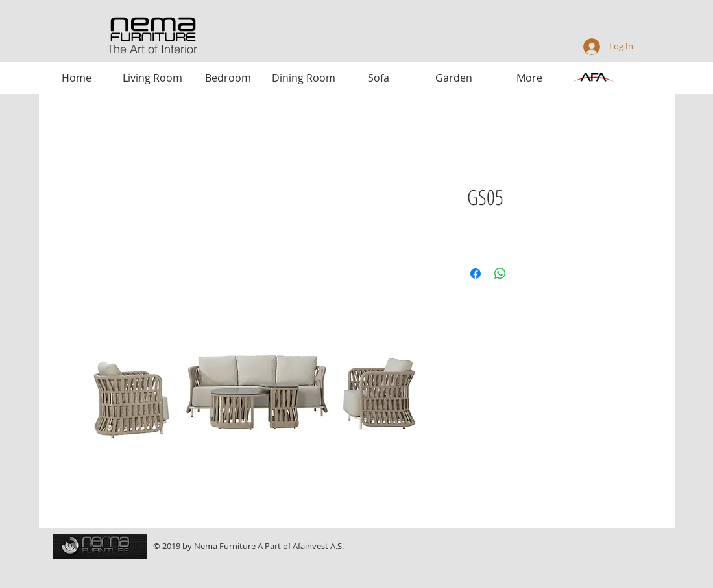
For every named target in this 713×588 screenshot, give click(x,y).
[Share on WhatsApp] (500, 274)
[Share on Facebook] (476, 274)
